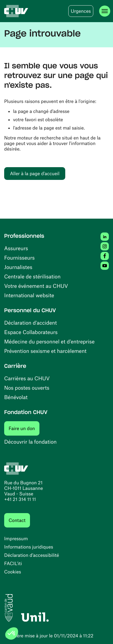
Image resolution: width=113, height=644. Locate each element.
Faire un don (24, 428)
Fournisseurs (19, 258)
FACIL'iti (13, 563)
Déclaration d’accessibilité (32, 555)
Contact (17, 520)
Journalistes (18, 267)
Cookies (13, 572)
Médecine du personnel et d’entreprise (49, 341)
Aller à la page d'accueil (35, 174)
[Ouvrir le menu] (105, 11)
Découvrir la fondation (30, 442)
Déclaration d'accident (31, 323)
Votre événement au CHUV (36, 286)
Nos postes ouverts (27, 388)
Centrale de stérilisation (32, 276)
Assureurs (16, 248)
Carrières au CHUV (27, 378)
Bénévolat (16, 397)
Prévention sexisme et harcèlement (45, 351)
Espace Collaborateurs (31, 332)
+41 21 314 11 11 (20, 499)
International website (29, 295)
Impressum (16, 539)
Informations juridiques (29, 547)
